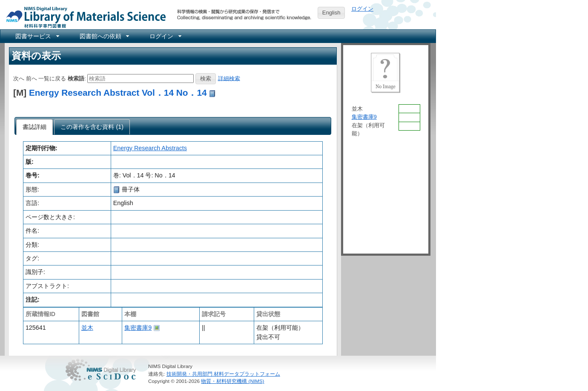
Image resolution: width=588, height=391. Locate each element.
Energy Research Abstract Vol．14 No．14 (118, 93)
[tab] (35, 127)
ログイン (362, 9)
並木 (87, 328)
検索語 (76, 78)
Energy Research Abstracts (150, 148)
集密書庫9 (138, 328)
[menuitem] (37, 36)
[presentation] (35, 127)
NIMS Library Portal (83, 17)
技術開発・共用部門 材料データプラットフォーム (223, 374)
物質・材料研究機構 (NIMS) (232, 381)
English (331, 13)
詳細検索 (229, 78)
